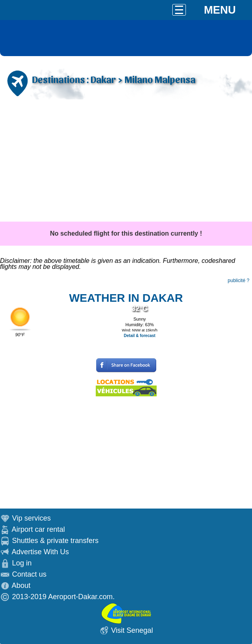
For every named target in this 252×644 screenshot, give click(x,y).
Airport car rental (38, 529)
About (21, 585)
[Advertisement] (126, 162)
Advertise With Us (40, 552)
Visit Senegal (132, 630)
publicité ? (238, 281)
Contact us (29, 574)
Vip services (31, 518)
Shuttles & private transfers (55, 541)
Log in (22, 563)
